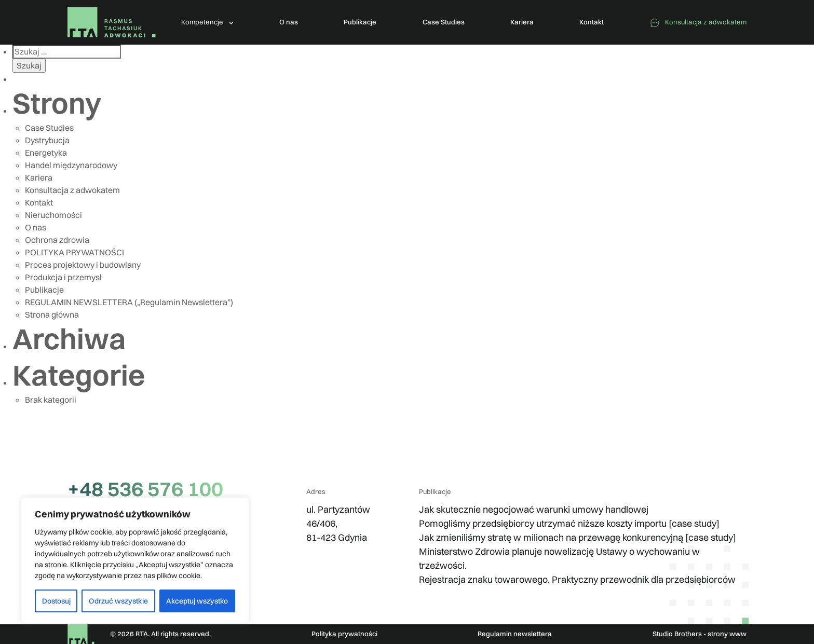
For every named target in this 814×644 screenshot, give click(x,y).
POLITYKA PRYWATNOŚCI (74, 252)
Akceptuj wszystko (197, 601)
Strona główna (52, 314)
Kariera (39, 177)
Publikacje (44, 290)
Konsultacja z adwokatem (72, 190)
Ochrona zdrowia (57, 240)
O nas (36, 227)
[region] (135, 560)
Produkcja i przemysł (63, 277)
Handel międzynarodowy (71, 165)
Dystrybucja (47, 140)
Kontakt (39, 202)
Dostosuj (56, 601)
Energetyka (46, 153)
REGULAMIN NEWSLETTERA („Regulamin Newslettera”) (129, 302)
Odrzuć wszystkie (118, 601)
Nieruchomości (53, 215)
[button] (207, 22)
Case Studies (49, 128)
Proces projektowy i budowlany (83, 265)
